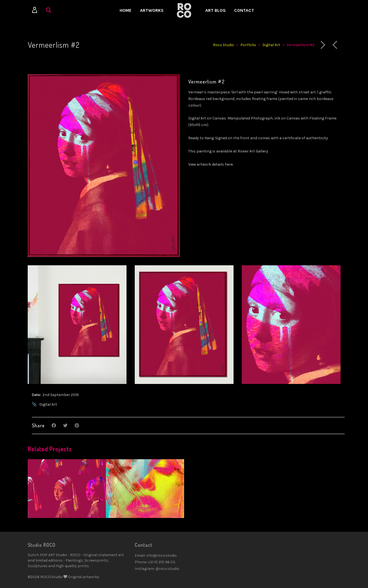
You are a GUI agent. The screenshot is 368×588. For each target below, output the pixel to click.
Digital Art (48, 404)
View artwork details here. (211, 164)
